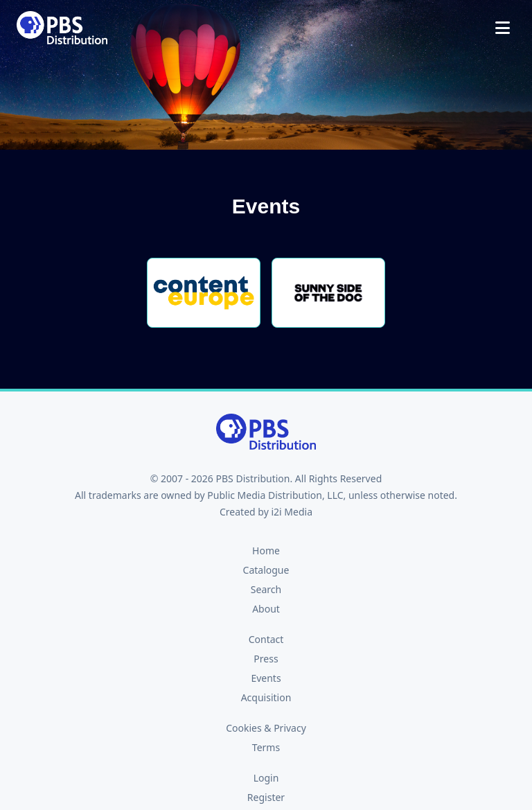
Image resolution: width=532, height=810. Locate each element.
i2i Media (292, 512)
